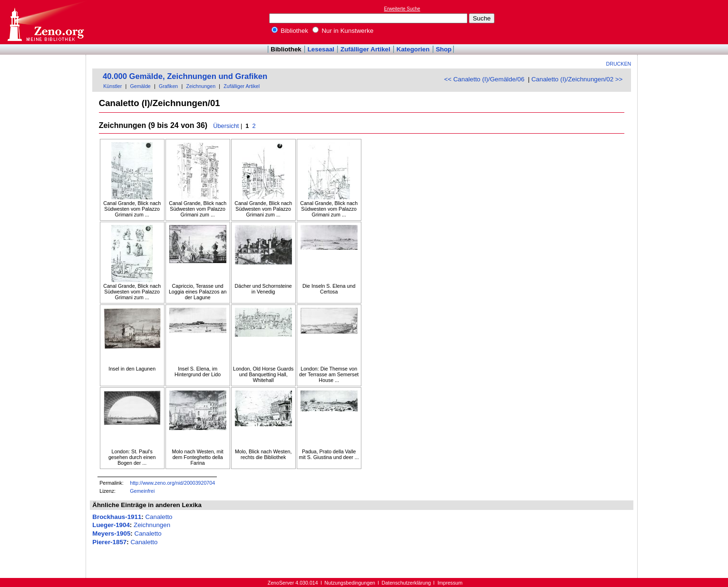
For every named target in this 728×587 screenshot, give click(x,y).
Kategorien (413, 49)
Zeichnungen (201, 86)
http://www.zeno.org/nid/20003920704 (172, 483)
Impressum (450, 583)
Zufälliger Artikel (365, 49)
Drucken (619, 64)
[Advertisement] (684, 22)
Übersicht (226, 126)
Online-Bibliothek (45, 22)
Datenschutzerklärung (407, 583)
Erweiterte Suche (402, 9)
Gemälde (141, 86)
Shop (443, 49)
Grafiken (168, 86)
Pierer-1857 (109, 542)
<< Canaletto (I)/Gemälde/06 (484, 79)
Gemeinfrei (142, 491)
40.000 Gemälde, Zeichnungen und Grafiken (185, 76)
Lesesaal (321, 49)
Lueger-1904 (111, 525)
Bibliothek (290, 31)
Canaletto (159, 517)
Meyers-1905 (111, 533)
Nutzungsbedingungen (350, 583)
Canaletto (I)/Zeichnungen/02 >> (577, 79)
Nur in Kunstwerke (343, 31)
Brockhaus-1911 (117, 517)
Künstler (112, 86)
